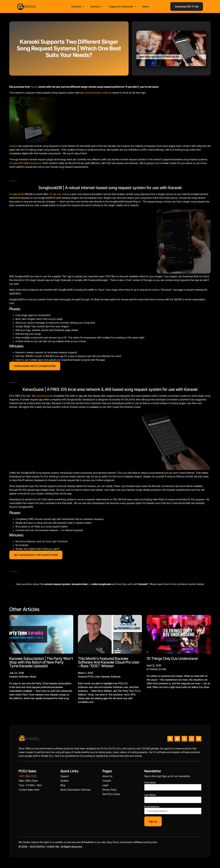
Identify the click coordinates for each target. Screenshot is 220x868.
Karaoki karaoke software (98, 94)
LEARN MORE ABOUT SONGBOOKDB (35, 367)
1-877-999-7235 (27, 777)
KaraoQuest (35, 164)
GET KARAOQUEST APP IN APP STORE (36, 556)
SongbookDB (16, 164)
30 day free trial (57, 195)
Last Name (150, 796)
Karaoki (34, 88)
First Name (150, 783)
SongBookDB (17, 195)
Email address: (173, 811)
